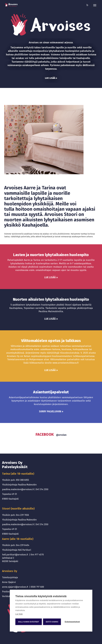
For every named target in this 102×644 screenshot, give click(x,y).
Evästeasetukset (73, 622)
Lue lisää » (51, 78)
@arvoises (61, 435)
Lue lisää (19, 614)
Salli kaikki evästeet (29, 622)
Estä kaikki (52, 622)
